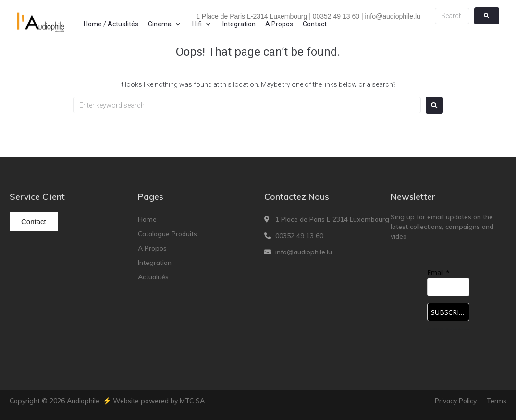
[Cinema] (165, 24)
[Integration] (239, 24)
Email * (438, 272)
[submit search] (487, 16)
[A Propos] (279, 24)
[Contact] (315, 24)
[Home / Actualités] (111, 24)
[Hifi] (203, 24)
